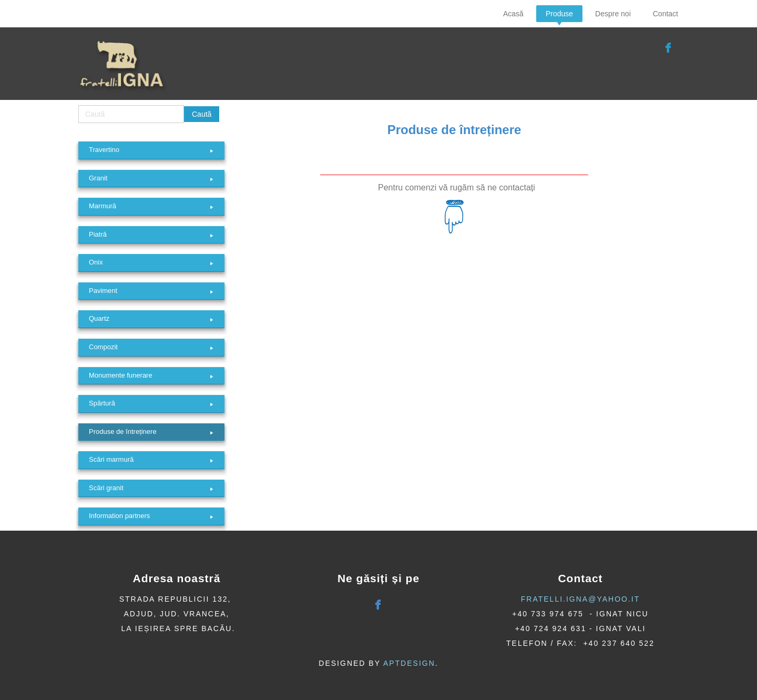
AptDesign (409, 663)
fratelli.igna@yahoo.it (581, 599)
